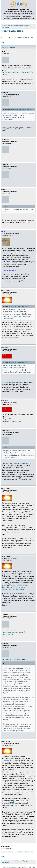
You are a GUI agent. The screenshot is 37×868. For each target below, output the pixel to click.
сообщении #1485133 (19, 110)
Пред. (11, 38)
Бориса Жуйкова (10, 419)
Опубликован (6, 503)
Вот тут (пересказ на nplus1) (12, 383)
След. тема (12, 48)
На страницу (5, 38)
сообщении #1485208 (16, 306)
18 (22, 38)
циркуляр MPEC (8, 761)
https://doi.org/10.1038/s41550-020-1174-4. (17, 463)
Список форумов (7, 861)
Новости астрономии (12, 31)
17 (20, 38)
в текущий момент (15, 832)
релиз (17, 761)
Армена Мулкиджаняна (12, 421)
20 (25, 38)
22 (29, 38)
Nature (4, 587)
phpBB (11, 867)
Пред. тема (4, 48)
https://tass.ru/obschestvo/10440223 (14, 659)
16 (18, 38)
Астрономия (5, 862)
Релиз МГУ (11, 587)
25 (32, 38)
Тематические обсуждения (21, 861)
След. (3, 43)
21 (27, 38)
